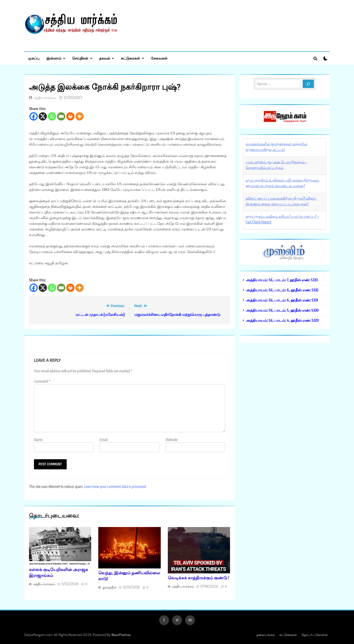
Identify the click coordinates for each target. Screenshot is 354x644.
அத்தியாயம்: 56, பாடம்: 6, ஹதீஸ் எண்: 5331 (282, 300)
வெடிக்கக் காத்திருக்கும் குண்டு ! (198, 578)
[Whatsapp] (52, 116)
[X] (43, 116)
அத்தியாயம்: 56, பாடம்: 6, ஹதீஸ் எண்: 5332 (282, 290)
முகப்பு (34, 58)
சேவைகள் (159, 58)
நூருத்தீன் (110, 587)
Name (38, 440)
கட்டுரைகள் (130, 58)
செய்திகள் (80, 58)
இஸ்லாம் (54, 58)
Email (104, 440)
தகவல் (105, 58)
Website (172, 440)
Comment (42, 381)
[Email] (61, 116)
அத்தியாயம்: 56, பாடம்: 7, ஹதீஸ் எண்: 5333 (282, 280)
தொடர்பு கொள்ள (315, 635)
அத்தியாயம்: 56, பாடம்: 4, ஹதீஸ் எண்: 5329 (282, 320)
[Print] (70, 116)
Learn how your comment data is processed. (115, 487)
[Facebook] (34, 116)
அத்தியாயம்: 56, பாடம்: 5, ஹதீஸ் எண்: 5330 (282, 310)
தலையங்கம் (266, 635)
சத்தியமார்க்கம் (45, 98)
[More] (80, 116)
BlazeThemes (121, 635)
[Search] (308, 84)
